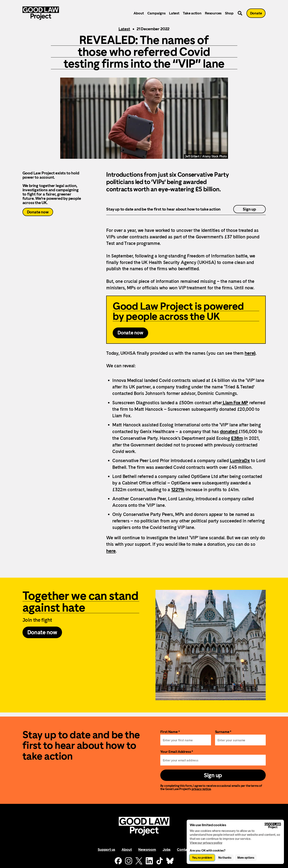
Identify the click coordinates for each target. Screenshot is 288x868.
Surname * (223, 732)
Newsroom (147, 849)
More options (246, 858)
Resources (213, 13)
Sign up (249, 209)
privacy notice (201, 789)
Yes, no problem (202, 858)
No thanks (225, 858)
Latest (174, 13)
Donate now (38, 212)
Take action (192, 13)
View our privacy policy (206, 843)
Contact (184, 849)
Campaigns (156, 13)
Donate (256, 13)
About (139, 13)
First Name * (170, 732)
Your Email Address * (177, 752)
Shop (229, 13)
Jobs (166, 849)
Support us (106, 849)
